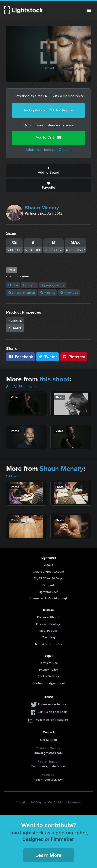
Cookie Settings (49, 676)
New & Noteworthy (48, 644)
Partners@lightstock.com (48, 766)
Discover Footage (49, 624)
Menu (89, 10)
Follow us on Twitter (52, 704)
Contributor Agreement (49, 683)
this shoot (55, 379)
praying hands (52, 285)
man (13, 285)
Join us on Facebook (52, 712)
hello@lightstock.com (48, 779)
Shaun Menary (42, 208)
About (48, 565)
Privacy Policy (48, 670)
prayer (29, 285)
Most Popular (48, 631)
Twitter (48, 357)
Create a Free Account (48, 572)
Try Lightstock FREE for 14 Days (49, 110)
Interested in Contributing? (49, 598)
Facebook (21, 357)
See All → (14, 476)
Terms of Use (49, 663)
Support (48, 585)
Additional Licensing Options (48, 150)
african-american (22, 293)
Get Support (49, 740)
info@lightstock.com (48, 753)
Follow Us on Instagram (52, 719)
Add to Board (48, 171)
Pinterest (74, 357)
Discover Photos (48, 617)
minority (48, 293)
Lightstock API (48, 592)
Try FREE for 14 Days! (49, 578)
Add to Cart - (49, 137)
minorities (69, 293)
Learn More (48, 855)
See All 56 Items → (21, 387)
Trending (49, 637)
